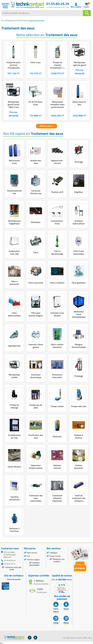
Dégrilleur (79, 192)
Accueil (4, 20)
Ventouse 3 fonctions (14, 530)
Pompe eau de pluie (36, 406)
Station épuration (79, 467)
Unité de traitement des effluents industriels (79, 500)
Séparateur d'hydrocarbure (36, 467)
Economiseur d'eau (57, 222)
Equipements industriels (17, 20)
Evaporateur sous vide (14, 252)
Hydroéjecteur (14, 346)
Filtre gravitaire (79, 283)
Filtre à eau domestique (79, 252)
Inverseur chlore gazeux (36, 346)
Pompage (79, 376)
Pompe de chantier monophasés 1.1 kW (58, 66)
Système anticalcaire (14, 498)
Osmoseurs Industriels (57, 376)
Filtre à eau (36, 62)
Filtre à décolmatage (57, 252)
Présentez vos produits (59, 560)
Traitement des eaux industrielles (36, 498)
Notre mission (32, 553)
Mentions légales (33, 560)
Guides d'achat (55, 556)
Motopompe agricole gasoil (80, 64)
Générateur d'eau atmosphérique (79, 314)
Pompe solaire (57, 406)
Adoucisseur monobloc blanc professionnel (58, 105)
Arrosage (79, 162)
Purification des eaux (36, 437)
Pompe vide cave (79, 406)
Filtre (36, 253)
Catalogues (54, 553)
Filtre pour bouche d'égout (36, 314)
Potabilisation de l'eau (14, 437)
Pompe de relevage (14, 406)
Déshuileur (36, 222)
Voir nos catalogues (79, 566)
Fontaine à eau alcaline (57, 314)
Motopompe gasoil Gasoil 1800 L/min (13, 105)
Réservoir (57, 437)
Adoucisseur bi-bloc (80, 103)
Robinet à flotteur (79, 437)
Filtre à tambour (57, 283)
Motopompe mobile (14, 376)
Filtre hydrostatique (14, 314)
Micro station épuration (57, 346)
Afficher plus (46, 126)
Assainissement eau (14, 192)
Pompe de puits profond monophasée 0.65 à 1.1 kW (13, 66)
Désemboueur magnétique (14, 222)
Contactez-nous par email (13, 568)
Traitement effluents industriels (57, 498)
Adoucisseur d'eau (14, 162)
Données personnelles (34, 564)
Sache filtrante (14, 467)
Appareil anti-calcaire (57, 162)
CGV (28, 556)
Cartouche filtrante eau (36, 192)
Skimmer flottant (57, 467)
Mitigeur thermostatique (79, 346)
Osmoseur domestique (36, 376)
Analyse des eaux (36, 162)
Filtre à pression (36, 283)
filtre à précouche (14, 283)
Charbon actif (57, 192)
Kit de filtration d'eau (35, 103)
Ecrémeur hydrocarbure (79, 222)
